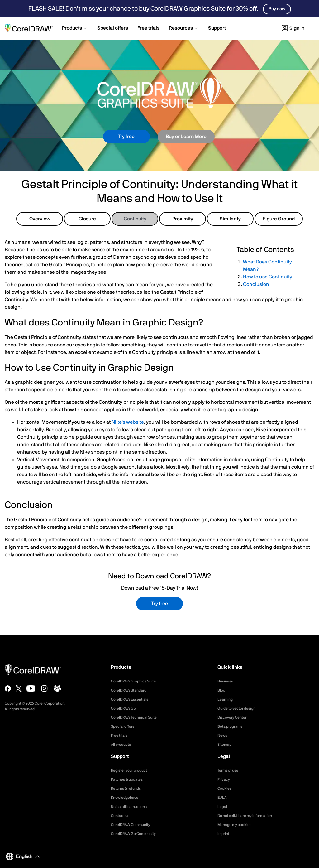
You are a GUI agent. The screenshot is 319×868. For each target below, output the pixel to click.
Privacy (225, 779)
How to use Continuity (268, 277)
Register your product (132, 770)
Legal (223, 807)
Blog (222, 690)
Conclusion (256, 284)
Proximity (183, 219)
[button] (75, 29)
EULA (223, 798)
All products (123, 745)
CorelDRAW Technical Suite (138, 717)
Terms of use (230, 770)
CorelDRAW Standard (132, 690)
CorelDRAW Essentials (133, 699)
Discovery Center (234, 717)
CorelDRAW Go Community (137, 834)
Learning (226, 699)
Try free (126, 137)
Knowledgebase (126, 798)
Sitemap (226, 745)
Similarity (230, 219)
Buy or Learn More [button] (186, 137)
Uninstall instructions (131, 807)
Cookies (225, 788)
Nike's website (128, 422)
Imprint (224, 834)
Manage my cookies (237, 825)
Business (226, 681)
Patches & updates (129, 779)
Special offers (124, 726)
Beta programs (232, 726)
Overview (40, 219)
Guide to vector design (240, 708)
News (223, 735)
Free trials (121, 735)
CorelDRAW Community (134, 825)
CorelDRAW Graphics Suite (137, 681)
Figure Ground (279, 219)
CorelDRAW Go (126, 708)
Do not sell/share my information (250, 816)
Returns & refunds (129, 788)
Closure (87, 219)
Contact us (122, 816)
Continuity (135, 219)
